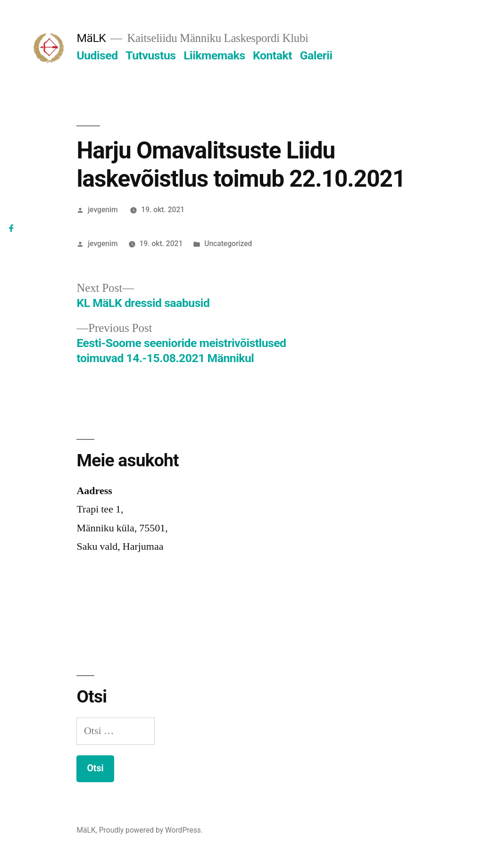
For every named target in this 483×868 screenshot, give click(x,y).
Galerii (316, 55)
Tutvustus (150, 55)
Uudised (97, 55)
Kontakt (272, 55)
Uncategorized (228, 244)
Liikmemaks (214, 55)
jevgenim (103, 210)
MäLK (91, 38)
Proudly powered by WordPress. (151, 830)
